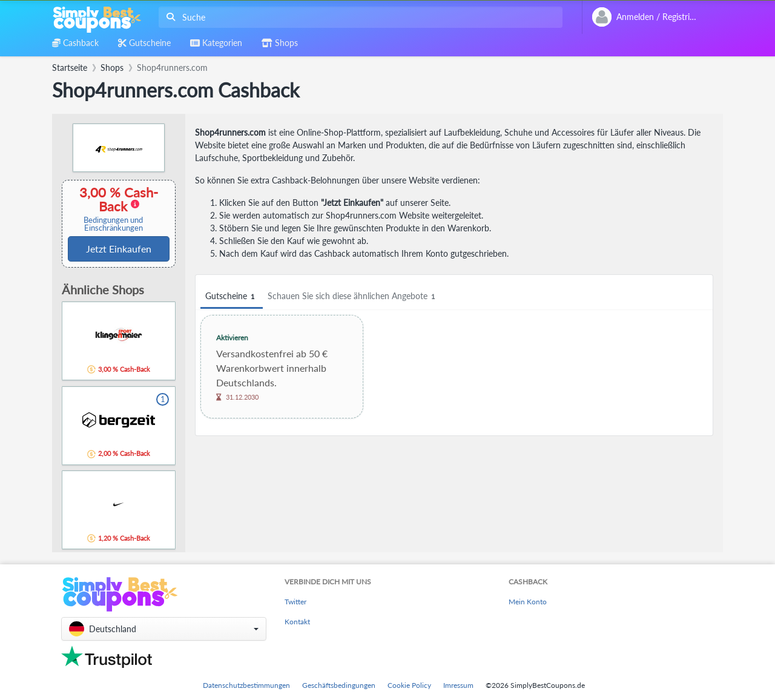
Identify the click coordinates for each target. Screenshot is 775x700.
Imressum (458, 685)
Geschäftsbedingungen (339, 685)
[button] (164, 629)
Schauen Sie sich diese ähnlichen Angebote (353, 296)
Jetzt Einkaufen (119, 249)
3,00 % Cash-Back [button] (113, 209)
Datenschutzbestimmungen (246, 685)
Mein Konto (528, 602)
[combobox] (358, 17)
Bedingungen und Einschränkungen (113, 224)
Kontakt (297, 622)
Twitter (295, 602)
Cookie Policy (409, 685)
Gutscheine (232, 296)
